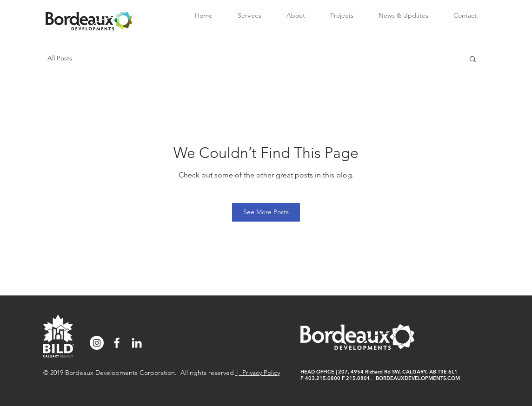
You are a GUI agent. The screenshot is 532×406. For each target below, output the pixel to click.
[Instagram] (97, 343)
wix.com (462, 316)
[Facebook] (117, 343)
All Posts (60, 58)
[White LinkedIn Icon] (137, 343)
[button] (473, 59)
